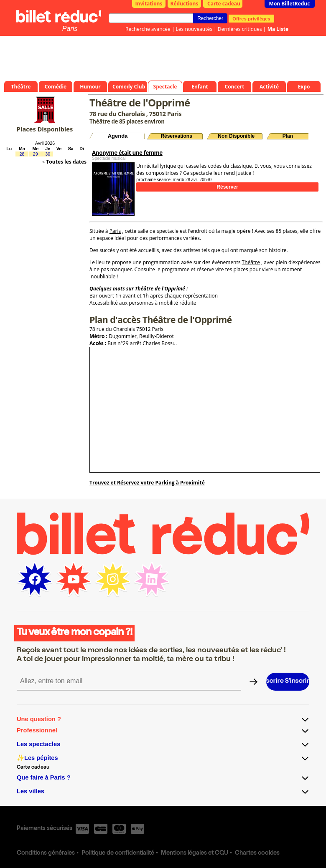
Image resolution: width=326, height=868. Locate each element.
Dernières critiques (240, 29)
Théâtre (251, 262)
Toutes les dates (66, 162)
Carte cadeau (224, 4)
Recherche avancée (148, 29)
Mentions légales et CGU (195, 853)
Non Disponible (236, 136)
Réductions (185, 4)
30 (48, 154)
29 (36, 154)
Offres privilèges (251, 18)
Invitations (149, 4)
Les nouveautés (194, 29)
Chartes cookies (257, 853)
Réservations (176, 136)
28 (22, 154)
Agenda (118, 136)
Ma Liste (278, 29)
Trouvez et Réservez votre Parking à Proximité (147, 483)
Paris (70, 29)
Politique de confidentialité (118, 853)
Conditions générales (46, 853)
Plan (288, 136)
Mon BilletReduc (290, 4)
